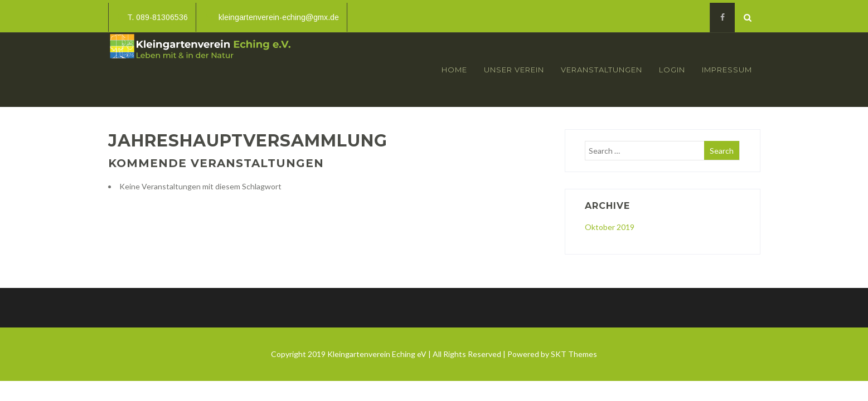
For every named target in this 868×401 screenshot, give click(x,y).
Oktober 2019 (610, 227)
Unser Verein (514, 70)
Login (672, 70)
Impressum (727, 70)
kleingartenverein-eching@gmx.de (273, 17)
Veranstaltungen (602, 70)
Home (454, 70)
